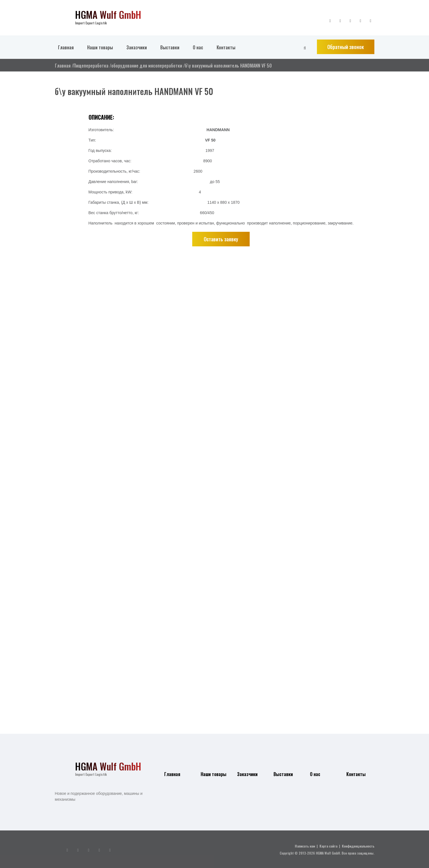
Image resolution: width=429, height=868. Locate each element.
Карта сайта (328, 846)
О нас (198, 47)
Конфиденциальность (358, 846)
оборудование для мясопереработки (147, 66)
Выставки (170, 47)
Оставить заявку (221, 239)
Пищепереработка (91, 66)
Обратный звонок (345, 47)
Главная (66, 47)
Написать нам (305, 846)
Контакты (226, 47)
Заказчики (137, 47)
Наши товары (100, 47)
